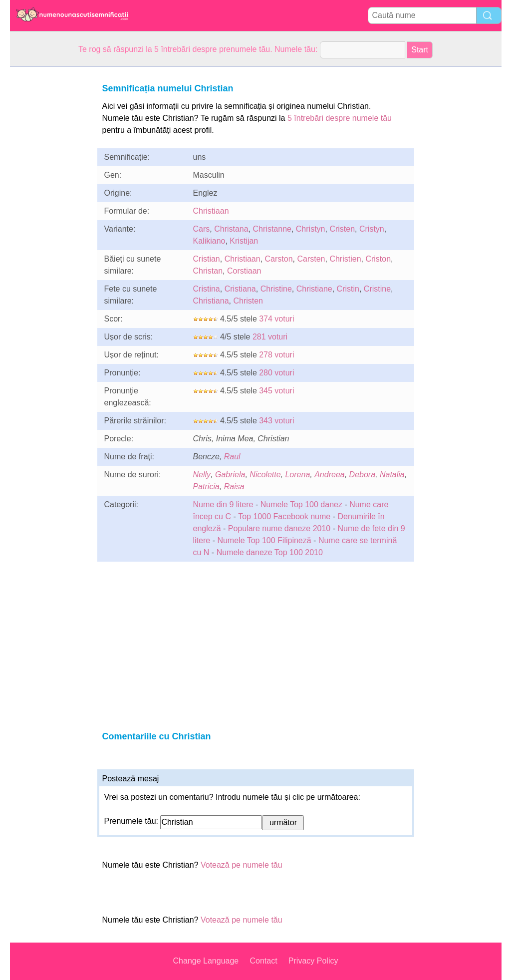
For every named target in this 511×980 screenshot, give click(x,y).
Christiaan (211, 211)
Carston (279, 259)
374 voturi (276, 319)
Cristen (342, 229)
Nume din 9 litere (223, 504)
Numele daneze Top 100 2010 (270, 552)
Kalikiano (209, 241)
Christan (208, 271)
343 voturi (276, 421)
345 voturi (276, 391)
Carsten (311, 259)
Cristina (207, 289)
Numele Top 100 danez (301, 504)
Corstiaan (244, 271)
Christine (276, 289)
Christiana (211, 301)
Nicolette (265, 475)
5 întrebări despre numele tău (340, 118)
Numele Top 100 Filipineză (264, 540)
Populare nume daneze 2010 (279, 528)
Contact (263, 961)
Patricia (206, 487)
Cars (202, 229)
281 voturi (270, 337)
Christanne (272, 229)
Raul (232, 457)
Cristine (377, 289)
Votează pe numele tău (242, 865)
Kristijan (244, 241)
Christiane (314, 289)
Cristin (348, 289)
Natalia (392, 475)
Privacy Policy (313, 961)
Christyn (311, 229)
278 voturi (276, 355)
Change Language (206, 961)
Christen (248, 301)
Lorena (297, 475)
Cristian (207, 259)
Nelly (202, 475)
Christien (345, 259)
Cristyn (372, 229)
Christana (231, 229)
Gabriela (230, 475)
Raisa (234, 487)
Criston (378, 259)
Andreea (330, 475)
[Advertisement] (50, 217)
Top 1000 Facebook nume (284, 516)
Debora (362, 475)
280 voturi (276, 373)
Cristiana (240, 289)
